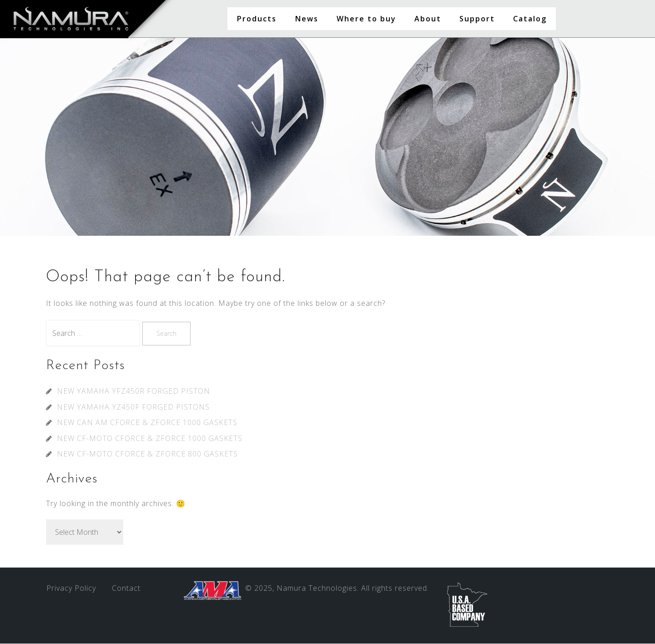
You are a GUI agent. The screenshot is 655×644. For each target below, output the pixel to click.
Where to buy (366, 19)
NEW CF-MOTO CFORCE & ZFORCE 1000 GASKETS (150, 439)
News (307, 19)
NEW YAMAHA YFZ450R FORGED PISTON (134, 391)
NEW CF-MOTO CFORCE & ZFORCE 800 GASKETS (147, 454)
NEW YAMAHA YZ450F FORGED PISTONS (133, 407)
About (428, 19)
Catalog (530, 19)
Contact (126, 588)
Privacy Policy (71, 588)
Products (257, 19)
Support (477, 19)
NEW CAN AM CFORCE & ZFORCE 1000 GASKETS (147, 423)
